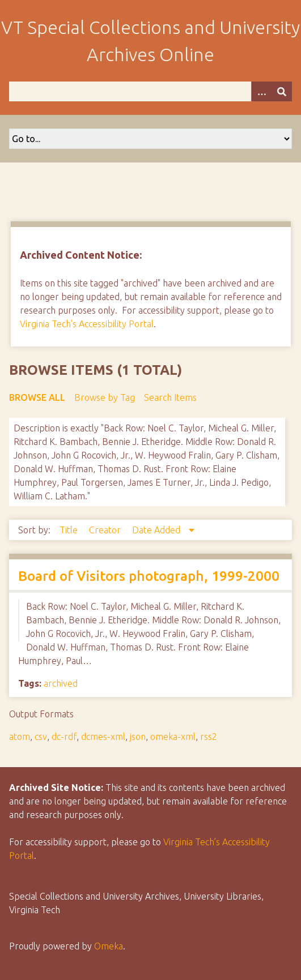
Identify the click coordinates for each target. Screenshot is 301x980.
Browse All (37, 397)
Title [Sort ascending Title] (70, 530)
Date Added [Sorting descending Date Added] (157, 530)
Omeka (109, 946)
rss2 (209, 737)
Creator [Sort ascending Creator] (106, 530)
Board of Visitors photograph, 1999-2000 (149, 576)
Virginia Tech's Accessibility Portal (87, 324)
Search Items (170, 397)
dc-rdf (64, 737)
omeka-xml (173, 737)
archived (61, 683)
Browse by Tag (105, 397)
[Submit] (282, 91)
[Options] (261, 91)
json (138, 737)
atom (20, 737)
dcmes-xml (103, 737)
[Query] (150, 91)
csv (41, 737)
